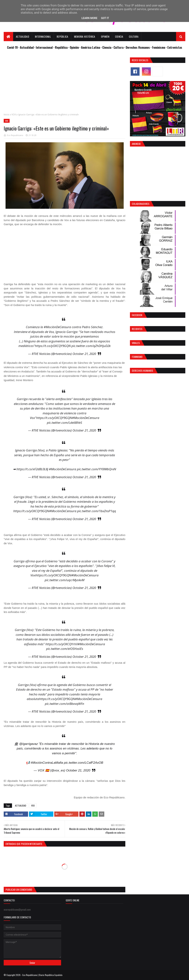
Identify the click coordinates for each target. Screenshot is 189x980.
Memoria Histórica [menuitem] (85, 36)
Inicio (6, 115)
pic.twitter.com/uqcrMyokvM (65, 580)
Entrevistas (175, 47)
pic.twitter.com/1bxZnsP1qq (97, 511)
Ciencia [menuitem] (119, 36)
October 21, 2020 (84, 354)
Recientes (137, 329)
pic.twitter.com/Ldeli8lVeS (65, 423)
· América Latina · (91, 47)
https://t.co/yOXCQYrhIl (62, 644)
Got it (105, 18)
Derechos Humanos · (139, 47)
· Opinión (74, 47)
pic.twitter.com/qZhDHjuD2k (91, 346)
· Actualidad (26, 47)
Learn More (89, 18)
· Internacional (44, 47)
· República (61, 47)
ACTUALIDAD (21, 806)
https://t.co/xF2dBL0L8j (32, 469)
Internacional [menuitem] (43, 36)
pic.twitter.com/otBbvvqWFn (65, 704)
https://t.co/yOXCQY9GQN (53, 346)
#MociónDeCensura (57, 327)
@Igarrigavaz (29, 744)
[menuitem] (8, 37)
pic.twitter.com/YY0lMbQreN (97, 469)
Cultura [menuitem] (134, 36)
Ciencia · (108, 47)
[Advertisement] (65, 83)
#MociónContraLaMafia (47, 763)
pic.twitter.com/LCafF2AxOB (84, 763)
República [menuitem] (62, 36)
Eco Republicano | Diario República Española (42, 975)
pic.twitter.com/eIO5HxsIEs (65, 649)
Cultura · (120, 47)
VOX (14, 115)
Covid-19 (13, 47)
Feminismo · (160, 47)
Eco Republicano (15, 135)
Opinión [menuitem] (105, 36)
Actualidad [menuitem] (23, 36)
